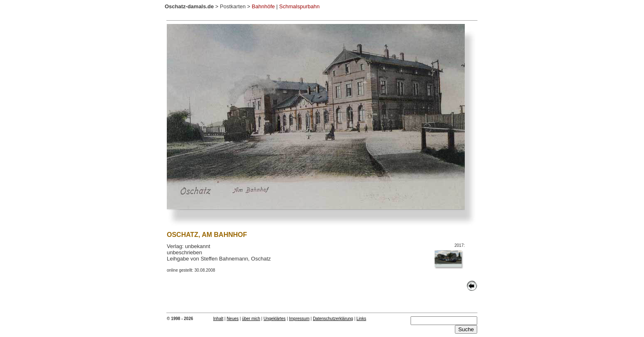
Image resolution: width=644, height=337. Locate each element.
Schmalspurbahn (300, 6)
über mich (251, 319)
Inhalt (218, 319)
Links (361, 319)
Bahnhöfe (263, 6)
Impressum (299, 319)
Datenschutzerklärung (333, 319)
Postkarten (233, 6)
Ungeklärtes (275, 319)
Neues (233, 319)
